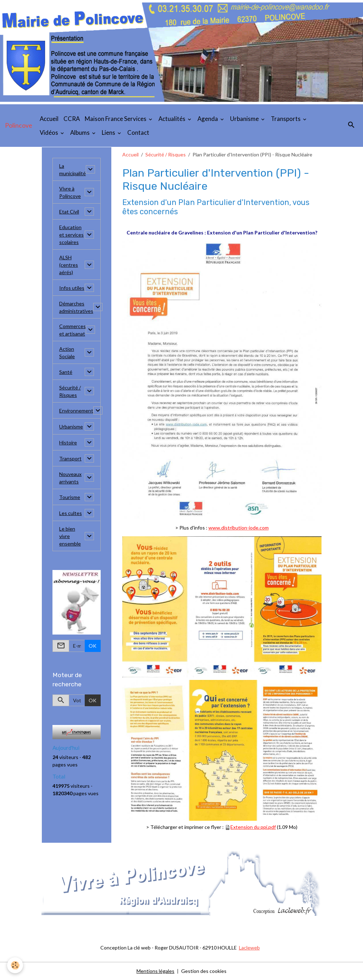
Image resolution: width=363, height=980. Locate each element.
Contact (138, 132)
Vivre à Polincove (70, 192)
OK (93, 646)
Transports (286, 119)
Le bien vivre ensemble (70, 536)
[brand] (19, 126)
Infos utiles (72, 288)
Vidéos (49, 132)
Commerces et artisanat (72, 330)
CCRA (72, 119)
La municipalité (72, 170)
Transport (70, 458)
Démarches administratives (76, 307)
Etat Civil (69, 212)
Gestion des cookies (204, 971)
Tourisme (70, 497)
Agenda (208, 119)
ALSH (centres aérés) (69, 265)
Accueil (49, 119)
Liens (109, 132)
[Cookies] (15, 965)
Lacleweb (249, 948)
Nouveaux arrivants (70, 478)
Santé (66, 372)
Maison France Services (116, 119)
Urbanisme (245, 119)
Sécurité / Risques (166, 154)
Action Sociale (67, 353)
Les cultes (71, 513)
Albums (80, 132)
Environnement (76, 411)
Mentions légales (155, 971)
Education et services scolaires (71, 235)
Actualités (172, 119)
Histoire (68, 442)
